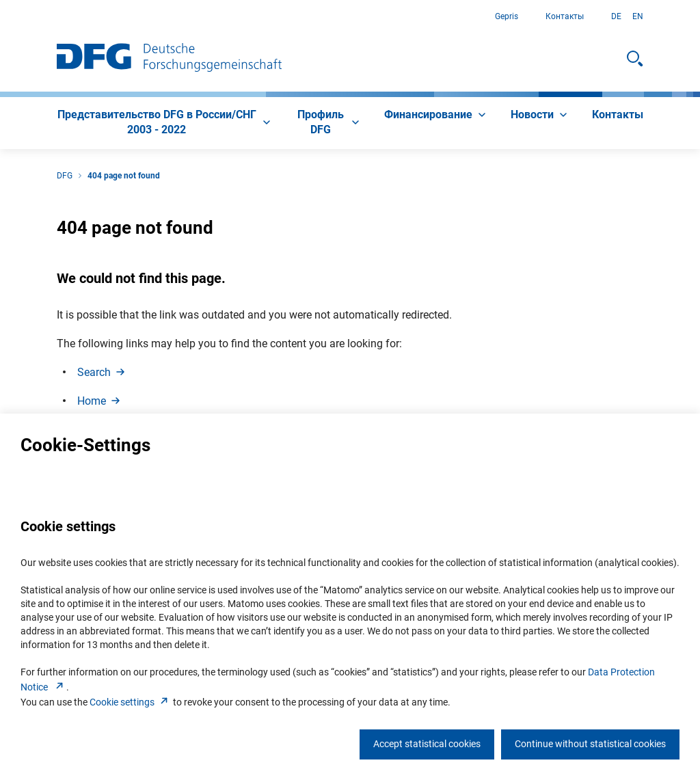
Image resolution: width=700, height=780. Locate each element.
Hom (100, 401)
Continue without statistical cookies (590, 744)
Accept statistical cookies (427, 744)
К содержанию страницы (0, 17)
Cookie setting (130, 702)
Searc (102, 372)
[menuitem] (165, 123)
